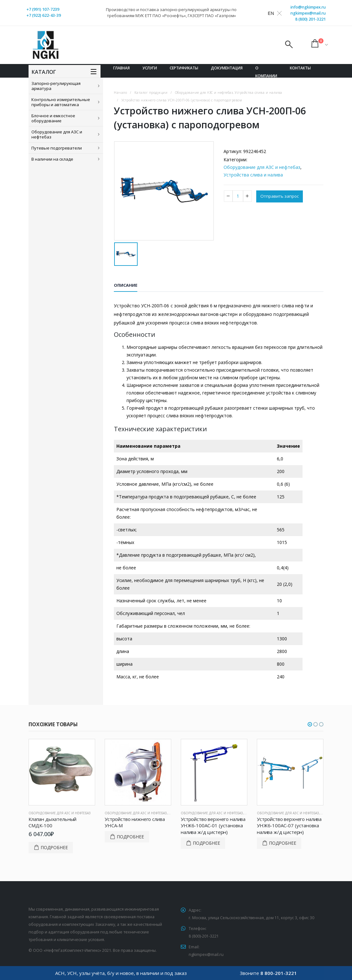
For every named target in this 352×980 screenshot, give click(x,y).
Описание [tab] (126, 285)
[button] (310, 724)
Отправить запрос (280, 197)
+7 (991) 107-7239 (43, 9)
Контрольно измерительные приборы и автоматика (61, 102)
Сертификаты (184, 68)
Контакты (300, 68)
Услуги (150, 68)
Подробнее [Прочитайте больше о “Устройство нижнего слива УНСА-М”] (130, 837)
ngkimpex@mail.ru (308, 13)
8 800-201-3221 (279, 973)
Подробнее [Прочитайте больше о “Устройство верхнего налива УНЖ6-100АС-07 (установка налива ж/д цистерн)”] (283, 843)
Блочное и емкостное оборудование (53, 118)
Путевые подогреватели (57, 148)
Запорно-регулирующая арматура (56, 86)
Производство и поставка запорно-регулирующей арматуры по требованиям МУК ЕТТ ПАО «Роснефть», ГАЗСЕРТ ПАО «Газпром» (171, 13)
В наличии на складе (52, 159)
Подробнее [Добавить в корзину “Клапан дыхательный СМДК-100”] (54, 847)
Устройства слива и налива (253, 175)
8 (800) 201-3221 (310, 19)
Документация (227, 68)
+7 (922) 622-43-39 (44, 15)
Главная (121, 68)
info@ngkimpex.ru (308, 7)
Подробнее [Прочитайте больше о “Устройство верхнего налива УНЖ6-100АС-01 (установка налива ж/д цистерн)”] (206, 843)
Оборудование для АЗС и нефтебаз (57, 134)
